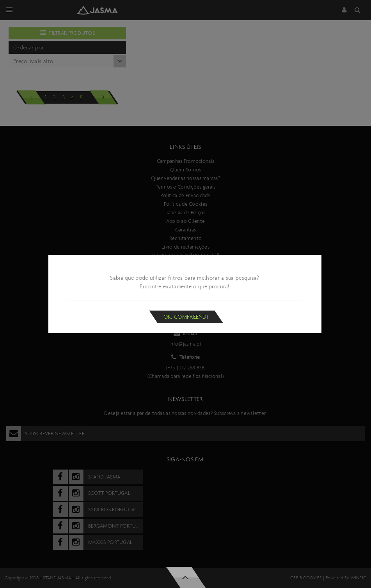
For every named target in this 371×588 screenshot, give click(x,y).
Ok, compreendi (186, 317)
